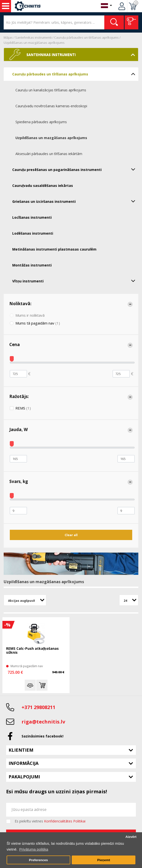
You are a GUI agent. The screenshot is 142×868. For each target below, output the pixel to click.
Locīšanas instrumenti (32, 217)
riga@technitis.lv (43, 722)
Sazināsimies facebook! (42, 736)
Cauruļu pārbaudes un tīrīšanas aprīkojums (86, 37)
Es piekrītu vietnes (50, 821)
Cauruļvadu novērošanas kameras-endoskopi (51, 106)
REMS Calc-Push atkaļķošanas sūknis (32, 651)
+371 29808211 (38, 707)
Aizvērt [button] (131, 837)
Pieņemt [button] (104, 860)
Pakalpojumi (24, 777)
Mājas (8, 37)
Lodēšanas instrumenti (33, 233)
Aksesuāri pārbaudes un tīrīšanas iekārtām (49, 154)
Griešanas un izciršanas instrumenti (75, 201)
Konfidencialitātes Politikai (65, 821)
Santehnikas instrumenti (33, 37)
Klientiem (21, 750)
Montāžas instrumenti (32, 265)
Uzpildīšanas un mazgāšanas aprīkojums (34, 43)
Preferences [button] (38, 860)
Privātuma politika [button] (34, 849)
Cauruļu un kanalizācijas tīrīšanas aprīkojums (51, 90)
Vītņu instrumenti (75, 281)
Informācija (24, 763)
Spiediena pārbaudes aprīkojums (41, 122)
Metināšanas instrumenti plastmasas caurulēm (54, 249)
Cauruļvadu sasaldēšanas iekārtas (43, 186)
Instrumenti (6, 6)
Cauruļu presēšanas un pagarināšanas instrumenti (75, 169)
